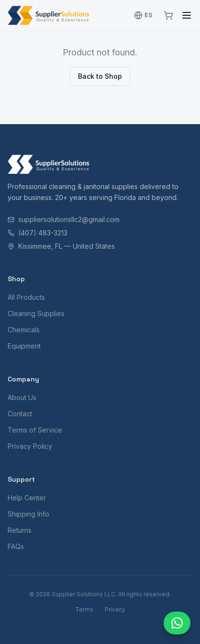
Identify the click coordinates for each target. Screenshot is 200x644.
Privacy (115, 609)
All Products (26, 297)
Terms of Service (35, 430)
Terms (84, 609)
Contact (20, 414)
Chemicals (24, 330)
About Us (22, 397)
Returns (20, 530)
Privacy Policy (30, 446)
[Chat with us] (177, 623)
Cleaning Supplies (36, 313)
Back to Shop (100, 76)
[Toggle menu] (187, 15)
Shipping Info (28, 514)
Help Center (27, 498)
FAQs (16, 546)
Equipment (24, 346)
